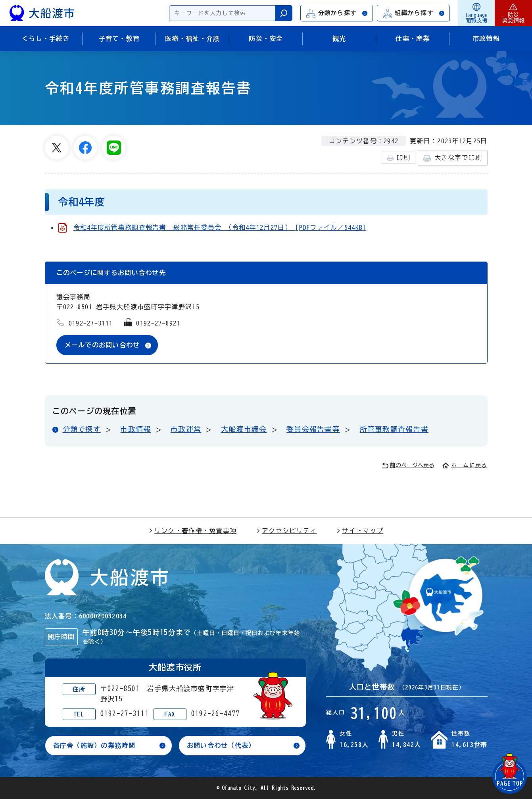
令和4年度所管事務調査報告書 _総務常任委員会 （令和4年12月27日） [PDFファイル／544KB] (220, 227)
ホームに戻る (465, 465)
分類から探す (337, 13)
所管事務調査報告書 (394, 429)
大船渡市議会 (244, 429)
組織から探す (414, 13)
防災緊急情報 (513, 13)
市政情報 (135, 429)
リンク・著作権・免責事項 (193, 531)
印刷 (399, 158)
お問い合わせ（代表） (221, 745)
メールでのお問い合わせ (102, 345)
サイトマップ (360, 531)
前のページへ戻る (408, 465)
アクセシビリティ (286, 531)
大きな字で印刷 (452, 158)
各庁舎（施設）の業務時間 (94, 745)
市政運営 (186, 429)
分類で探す (82, 429)
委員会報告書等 (313, 429)
